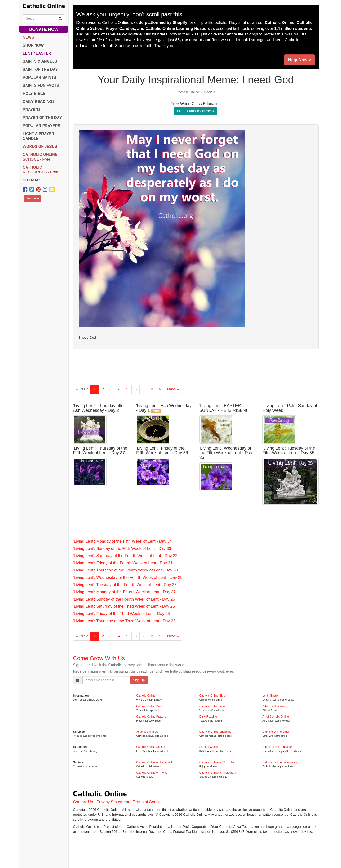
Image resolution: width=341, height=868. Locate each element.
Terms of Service (148, 802)
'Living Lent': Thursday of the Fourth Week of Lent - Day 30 (125, 570)
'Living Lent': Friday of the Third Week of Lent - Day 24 (121, 614)
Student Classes (210, 747)
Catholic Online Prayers (151, 717)
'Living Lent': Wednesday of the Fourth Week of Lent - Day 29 (128, 577)
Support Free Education (277, 747)
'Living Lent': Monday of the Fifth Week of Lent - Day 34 (122, 541)
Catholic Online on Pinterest (280, 762)
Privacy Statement (113, 802)
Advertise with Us (147, 732)
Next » (173, 389)
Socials (209, 92)
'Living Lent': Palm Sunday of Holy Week (290, 408)
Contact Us (83, 802)
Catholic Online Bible (213, 696)
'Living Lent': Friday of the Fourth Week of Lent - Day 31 (123, 563)
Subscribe (33, 198)
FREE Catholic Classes (196, 111)
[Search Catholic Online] (60, 18)
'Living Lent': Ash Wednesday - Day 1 (164, 408)
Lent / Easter (270, 696)
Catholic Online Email (276, 732)
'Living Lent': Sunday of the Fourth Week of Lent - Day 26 (124, 599)
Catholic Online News (213, 706)
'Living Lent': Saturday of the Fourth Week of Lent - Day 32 (125, 556)
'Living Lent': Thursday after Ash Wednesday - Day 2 (99, 408)
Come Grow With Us (99, 658)
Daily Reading (208, 717)
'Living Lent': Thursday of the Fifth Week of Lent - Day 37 (100, 451)
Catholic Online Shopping (215, 732)
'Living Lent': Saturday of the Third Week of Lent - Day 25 (124, 606)
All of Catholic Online (276, 717)
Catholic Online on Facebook (154, 762)
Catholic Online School (150, 747)
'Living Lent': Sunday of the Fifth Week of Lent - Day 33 (122, 549)
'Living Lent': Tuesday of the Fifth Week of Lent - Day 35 (289, 451)
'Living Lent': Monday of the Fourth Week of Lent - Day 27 (124, 592)
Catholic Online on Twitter (152, 773)
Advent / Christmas (274, 706)
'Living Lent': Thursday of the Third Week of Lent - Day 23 (124, 621)
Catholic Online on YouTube (217, 762)
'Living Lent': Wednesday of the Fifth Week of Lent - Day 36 (226, 453)
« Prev (82, 389)
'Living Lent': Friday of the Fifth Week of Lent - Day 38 (162, 451)
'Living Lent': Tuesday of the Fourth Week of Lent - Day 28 (125, 585)
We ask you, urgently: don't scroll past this (129, 14)
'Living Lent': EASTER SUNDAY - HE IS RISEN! (223, 408)
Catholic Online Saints (150, 706)
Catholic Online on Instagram (218, 773)
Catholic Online (188, 92)
